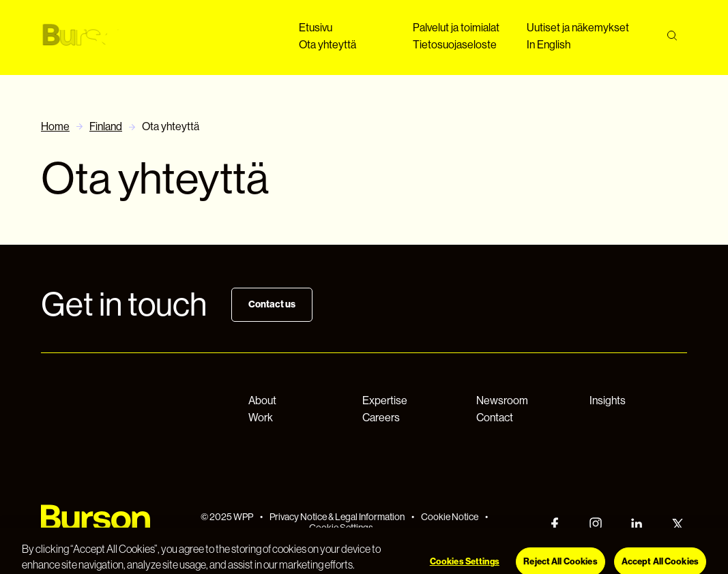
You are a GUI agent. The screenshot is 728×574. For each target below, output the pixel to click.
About (262, 401)
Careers (381, 418)
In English (549, 45)
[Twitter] (678, 524)
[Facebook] (555, 524)
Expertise (385, 401)
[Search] (672, 36)
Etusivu (316, 28)
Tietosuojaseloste (455, 45)
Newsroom (502, 401)
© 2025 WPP (227, 517)
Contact (495, 418)
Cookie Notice (450, 517)
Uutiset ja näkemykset (578, 28)
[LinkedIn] (637, 524)
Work (261, 418)
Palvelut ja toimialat (456, 28)
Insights (608, 401)
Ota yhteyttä (327, 45)
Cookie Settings (341, 528)
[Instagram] (596, 524)
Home (55, 126)
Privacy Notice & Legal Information (337, 517)
